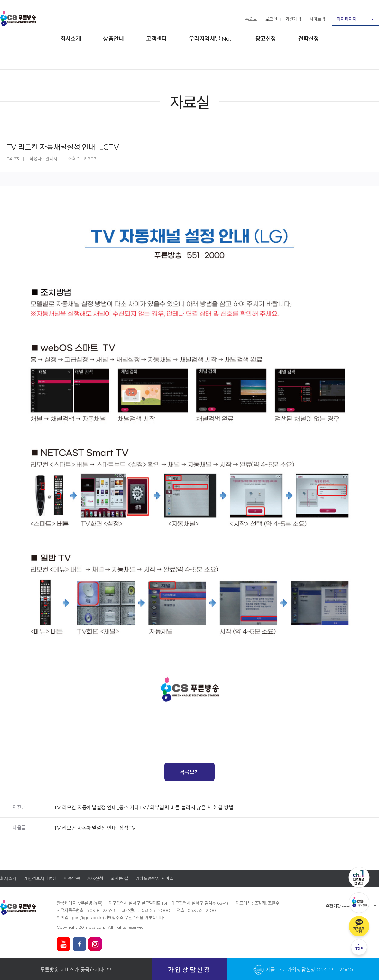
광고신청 (266, 39)
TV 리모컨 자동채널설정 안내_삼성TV (95, 828)
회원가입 (293, 19)
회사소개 (71, 39)
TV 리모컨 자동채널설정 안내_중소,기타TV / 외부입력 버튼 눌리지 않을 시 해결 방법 (144, 807)
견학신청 (309, 39)
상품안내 (113, 39)
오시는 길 (119, 878)
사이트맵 (317, 19)
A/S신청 (95, 878)
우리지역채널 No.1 (211, 39)
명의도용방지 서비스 (155, 878)
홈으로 (251, 19)
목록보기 (189, 772)
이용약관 (72, 878)
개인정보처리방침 (40, 878)
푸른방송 (18, 18)
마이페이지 (355, 21)
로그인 (271, 19)
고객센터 (156, 39)
